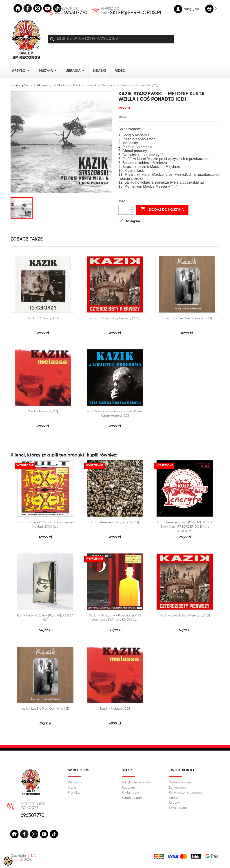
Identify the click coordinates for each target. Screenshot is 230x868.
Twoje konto (181, 770)
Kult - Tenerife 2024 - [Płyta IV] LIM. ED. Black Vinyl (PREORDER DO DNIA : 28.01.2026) (185, 527)
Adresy (174, 798)
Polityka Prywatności (136, 783)
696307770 (75, 13)
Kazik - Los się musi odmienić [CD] (187, 318)
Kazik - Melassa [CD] (43, 412)
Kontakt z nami (133, 798)
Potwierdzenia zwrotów (186, 793)
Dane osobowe (180, 783)
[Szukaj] (111, 39)
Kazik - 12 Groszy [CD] (43, 318)
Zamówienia (178, 788)
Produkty (74, 793)
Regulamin (129, 788)
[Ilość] (124, 210)
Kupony (174, 803)
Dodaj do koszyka (162, 209)
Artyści (73, 788)
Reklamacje (130, 793)
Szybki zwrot (178, 808)
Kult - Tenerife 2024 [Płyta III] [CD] (115, 522)
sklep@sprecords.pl (136, 13)
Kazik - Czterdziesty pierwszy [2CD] (115, 318)
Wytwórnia (76, 783)
